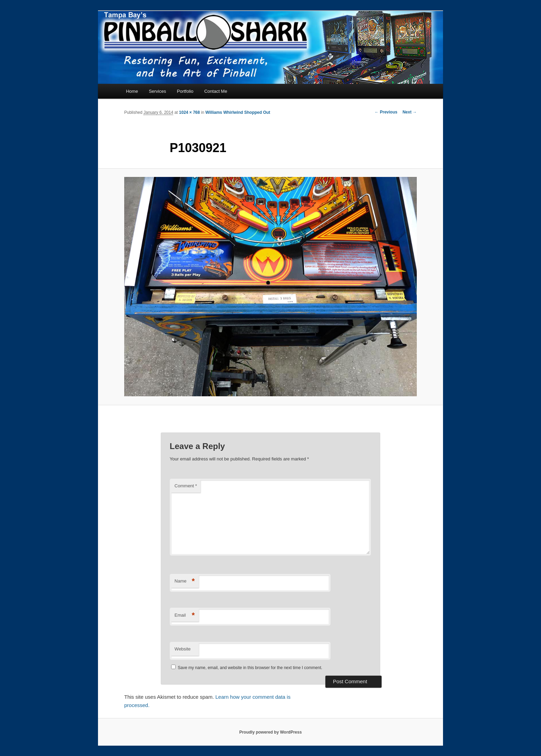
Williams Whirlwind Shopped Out (238, 112)
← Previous (386, 112)
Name (185, 581)
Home (132, 91)
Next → (410, 112)
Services (157, 91)
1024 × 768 (189, 112)
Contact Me (216, 91)
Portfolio (185, 91)
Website (183, 649)
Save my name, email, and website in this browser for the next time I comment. (250, 668)
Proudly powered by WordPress (270, 732)
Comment (186, 486)
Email (185, 615)
